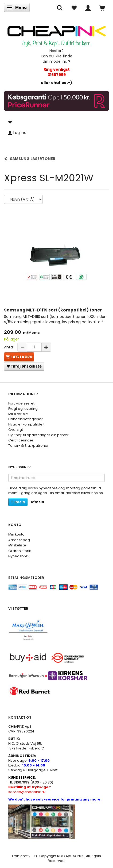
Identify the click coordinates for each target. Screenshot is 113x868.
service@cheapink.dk (30, 789)
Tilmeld (18, 502)
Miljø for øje (18, 414)
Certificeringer (21, 440)
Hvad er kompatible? (26, 424)
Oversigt (16, 430)
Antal (9, 347)
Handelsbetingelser (26, 419)
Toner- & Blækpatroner (28, 446)
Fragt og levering (23, 409)
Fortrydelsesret (21, 403)
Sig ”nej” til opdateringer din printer (38, 435)
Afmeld (37, 502)
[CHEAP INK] (56, 34)
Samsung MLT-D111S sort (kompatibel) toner (53, 310)
